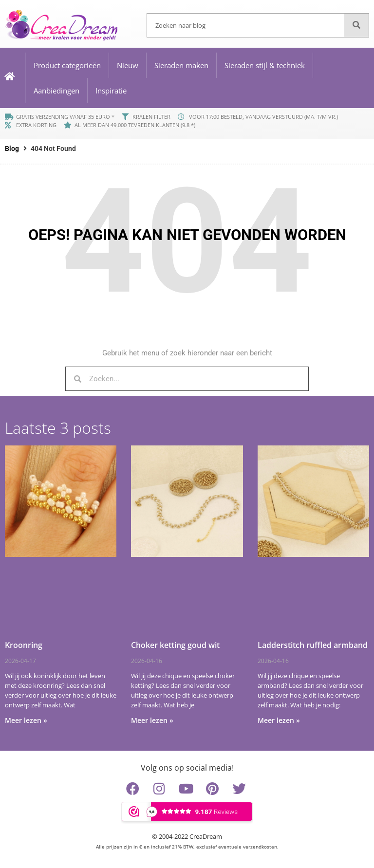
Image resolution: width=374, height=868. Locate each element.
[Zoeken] (356, 25)
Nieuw (128, 65)
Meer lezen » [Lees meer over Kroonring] (26, 720)
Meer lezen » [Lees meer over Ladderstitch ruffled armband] (279, 720)
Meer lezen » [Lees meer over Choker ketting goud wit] (152, 720)
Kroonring (24, 645)
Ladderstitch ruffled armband (313, 645)
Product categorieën (67, 65)
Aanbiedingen (56, 91)
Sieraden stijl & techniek (265, 65)
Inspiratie (111, 91)
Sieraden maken (181, 65)
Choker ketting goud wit (175, 645)
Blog (12, 148)
